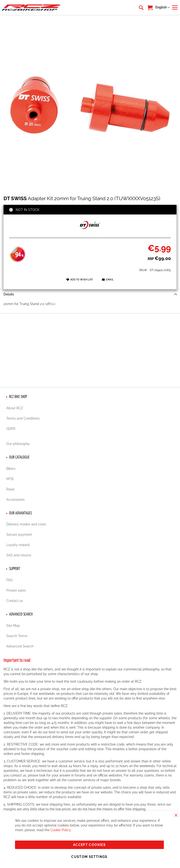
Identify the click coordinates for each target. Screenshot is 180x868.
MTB (10, 479)
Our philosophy (18, 444)
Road (10, 489)
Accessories (15, 500)
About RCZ (15, 408)
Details (9, 294)
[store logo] (31, 7)
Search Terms (17, 636)
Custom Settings (89, 857)
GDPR (11, 429)
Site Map (13, 626)
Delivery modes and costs (26, 524)
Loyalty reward (18, 545)
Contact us (15, 601)
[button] (163, 8)
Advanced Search (20, 646)
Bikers (11, 469)
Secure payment (19, 535)
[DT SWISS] (90, 233)
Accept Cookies (89, 845)
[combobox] (141, 8)
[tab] (90, 294)
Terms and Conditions (23, 418)
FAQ (9, 580)
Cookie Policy (61, 830)
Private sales (16, 590)
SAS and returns (19, 555)
